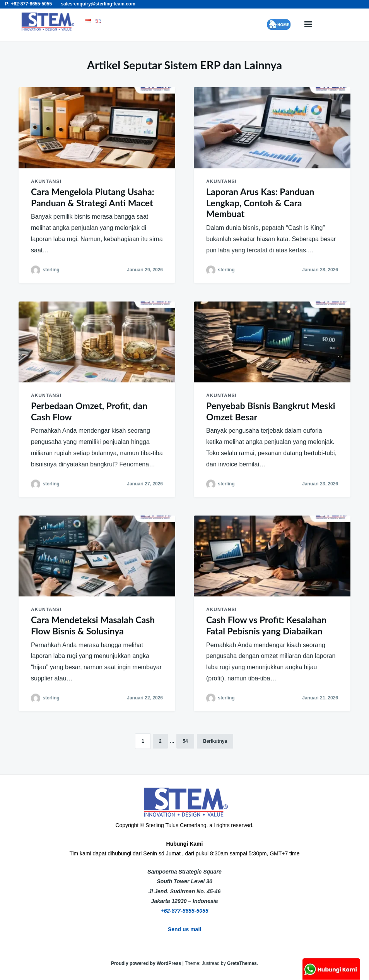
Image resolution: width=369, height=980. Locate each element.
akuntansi (46, 182)
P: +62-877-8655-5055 (28, 4)
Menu (308, 25)
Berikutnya (215, 741)
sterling (51, 270)
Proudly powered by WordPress (147, 963)
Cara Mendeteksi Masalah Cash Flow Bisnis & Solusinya (93, 625)
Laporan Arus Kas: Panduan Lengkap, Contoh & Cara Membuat (260, 203)
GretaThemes (242, 963)
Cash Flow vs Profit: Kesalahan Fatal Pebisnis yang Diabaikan (266, 625)
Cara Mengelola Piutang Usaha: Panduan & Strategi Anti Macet (93, 197)
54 (185, 741)
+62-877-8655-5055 (184, 911)
